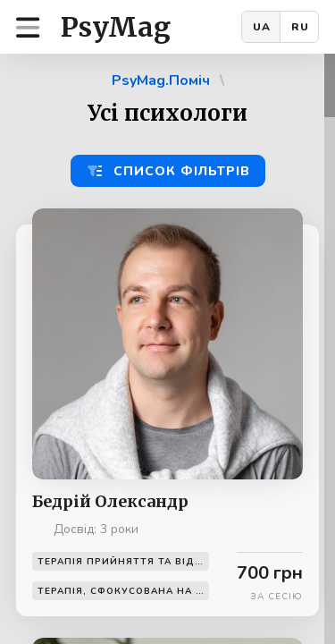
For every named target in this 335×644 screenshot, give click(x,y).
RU (300, 27)
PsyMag (116, 27)
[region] (167, 349)
